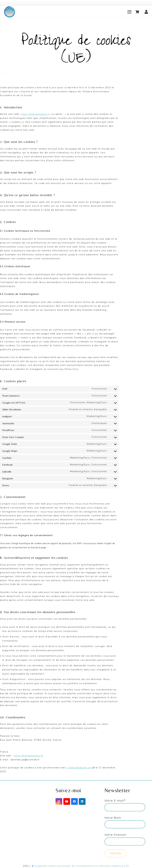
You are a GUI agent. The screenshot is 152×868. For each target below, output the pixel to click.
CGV (126, 866)
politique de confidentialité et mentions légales (90, 866)
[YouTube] (67, 801)
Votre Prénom (115, 835)
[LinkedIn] (82, 801)
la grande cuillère (46, 866)
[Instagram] (59, 801)
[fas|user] (146, 11)
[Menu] (130, 12)
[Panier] (137, 12)
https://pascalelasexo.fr (36, 114)
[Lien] (10, 12)
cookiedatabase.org (80, 768)
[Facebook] (74, 801)
